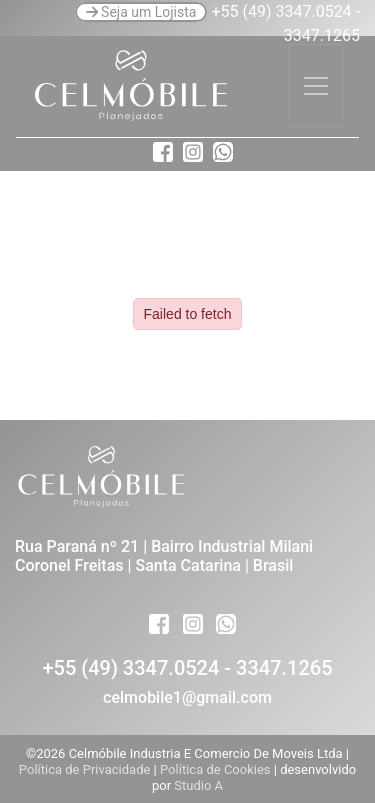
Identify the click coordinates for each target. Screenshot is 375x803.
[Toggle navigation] (316, 85)
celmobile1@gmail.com (187, 697)
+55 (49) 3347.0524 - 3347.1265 (187, 668)
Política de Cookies (217, 769)
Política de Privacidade (86, 769)
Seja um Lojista (141, 12)
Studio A (198, 785)
